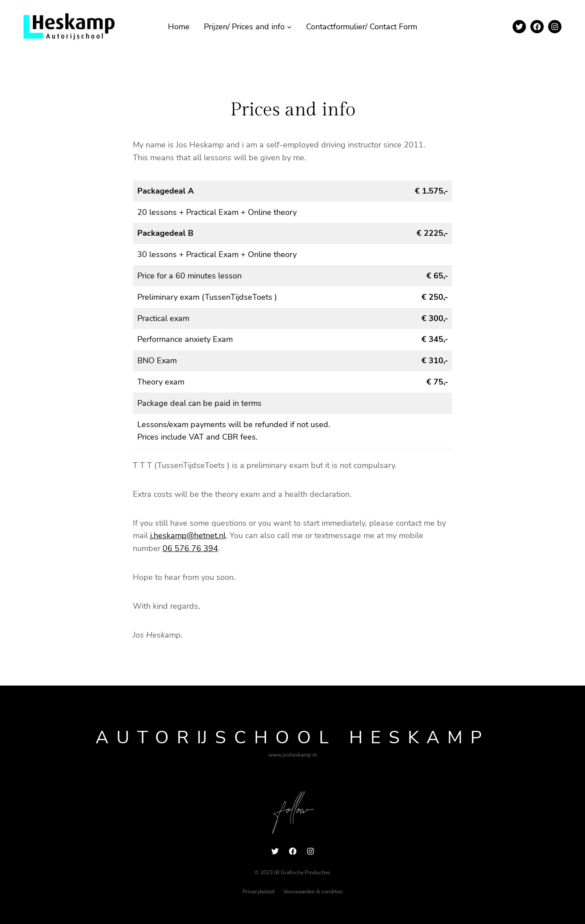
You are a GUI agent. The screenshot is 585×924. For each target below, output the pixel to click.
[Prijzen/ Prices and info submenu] (289, 27)
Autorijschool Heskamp (292, 738)
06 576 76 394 (190, 548)
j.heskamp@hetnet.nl (188, 535)
